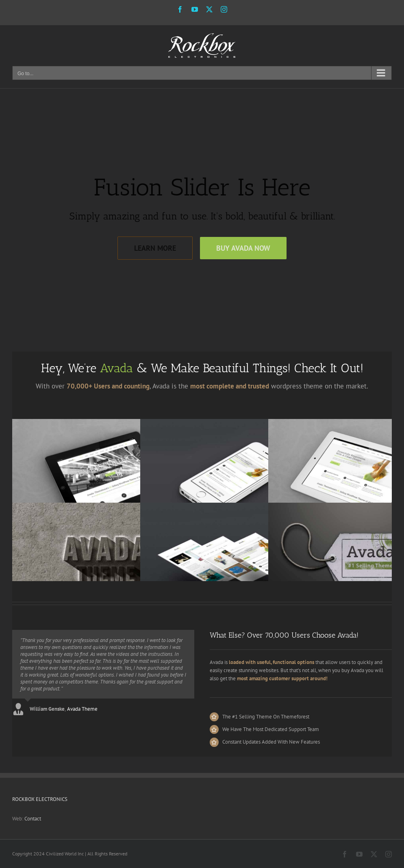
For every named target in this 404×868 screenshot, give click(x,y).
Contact (33, 819)
